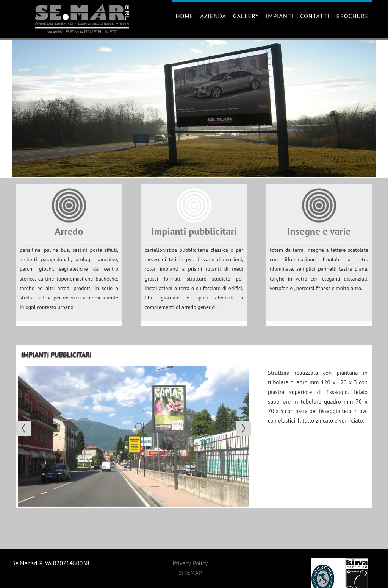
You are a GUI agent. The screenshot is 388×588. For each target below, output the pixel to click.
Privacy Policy (190, 563)
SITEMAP (190, 572)
